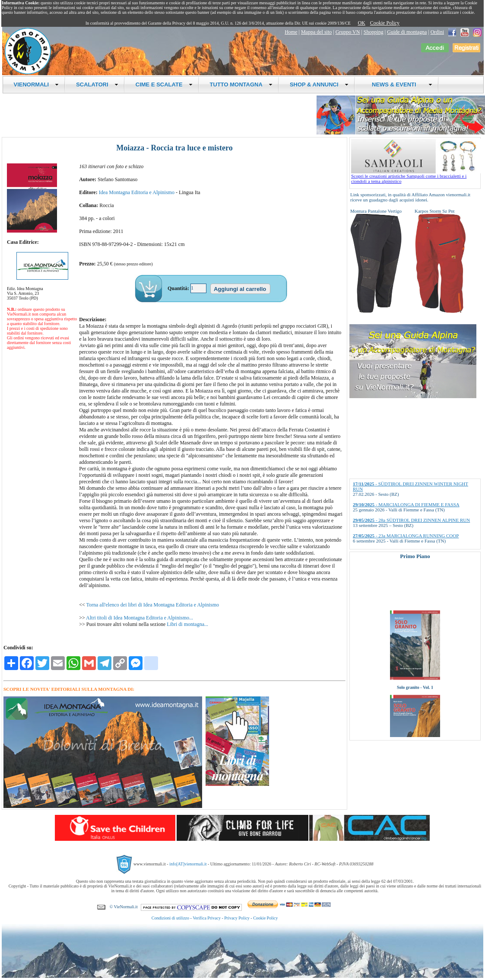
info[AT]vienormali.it (188, 864)
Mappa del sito (316, 32)
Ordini (437, 32)
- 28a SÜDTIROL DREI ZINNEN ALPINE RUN (411, 520)
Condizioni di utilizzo (170, 918)
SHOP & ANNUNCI (319, 85)
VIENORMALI (36, 85)
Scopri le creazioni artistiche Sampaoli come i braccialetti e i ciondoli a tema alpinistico (416, 176)
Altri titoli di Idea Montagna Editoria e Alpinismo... (139, 618)
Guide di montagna (407, 32)
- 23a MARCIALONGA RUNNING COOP (406, 536)
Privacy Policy (237, 918)
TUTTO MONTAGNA (241, 85)
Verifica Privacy (207, 918)
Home (291, 32)
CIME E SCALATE (164, 85)
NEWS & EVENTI (399, 85)
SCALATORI (97, 85)
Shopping (374, 32)
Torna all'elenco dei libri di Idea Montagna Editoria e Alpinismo (153, 605)
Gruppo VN (348, 32)
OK (361, 23)
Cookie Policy (385, 23)
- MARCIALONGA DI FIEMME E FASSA (406, 504)
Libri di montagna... (187, 624)
